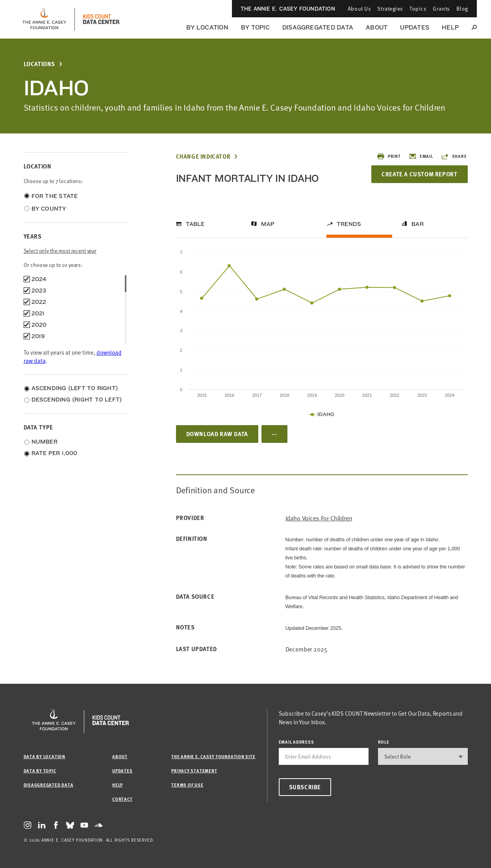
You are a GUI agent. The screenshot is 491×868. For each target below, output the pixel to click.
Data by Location (44, 756)
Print (389, 156)
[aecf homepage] (44, 19)
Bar (418, 224)
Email (421, 156)
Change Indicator (203, 156)
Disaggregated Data (318, 27)
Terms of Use (187, 785)
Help (450, 27)
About (377, 27)
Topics (418, 8)
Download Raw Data (217, 434)
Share (454, 156)
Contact (122, 799)
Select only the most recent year (60, 251)
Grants (441, 8)
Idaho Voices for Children (319, 518)
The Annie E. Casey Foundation (288, 9)
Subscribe (305, 787)
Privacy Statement (194, 771)
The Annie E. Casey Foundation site (213, 756)
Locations (39, 64)
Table (195, 224)
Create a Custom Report (419, 174)
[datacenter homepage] (101, 19)
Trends (349, 224)
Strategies (390, 8)
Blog (462, 8)
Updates (415, 27)
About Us (359, 8)
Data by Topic (40, 771)
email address (296, 742)
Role (384, 742)
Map (268, 224)
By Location (207, 27)
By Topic (255, 27)
